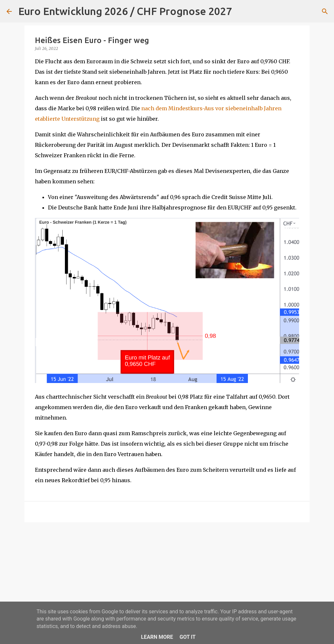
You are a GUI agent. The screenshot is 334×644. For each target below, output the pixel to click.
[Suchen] (241, 11)
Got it (187, 637)
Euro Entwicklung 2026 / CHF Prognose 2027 (125, 11)
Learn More (157, 637)
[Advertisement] (167, 578)
